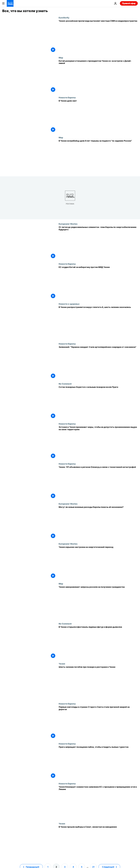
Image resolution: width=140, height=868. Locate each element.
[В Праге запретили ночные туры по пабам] (98, 763)
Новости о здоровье (69, 304)
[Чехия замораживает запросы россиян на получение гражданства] (98, 602)
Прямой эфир (129, 3)
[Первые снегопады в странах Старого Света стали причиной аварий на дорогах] (98, 722)
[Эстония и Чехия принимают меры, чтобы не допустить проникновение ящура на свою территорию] (98, 443)
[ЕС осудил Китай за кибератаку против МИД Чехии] (98, 283)
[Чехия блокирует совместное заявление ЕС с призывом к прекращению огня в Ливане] (98, 802)
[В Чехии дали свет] (98, 116)
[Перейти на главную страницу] (10, 3)
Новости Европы (67, 97)
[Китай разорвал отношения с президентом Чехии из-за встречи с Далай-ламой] (98, 76)
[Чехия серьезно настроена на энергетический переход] (98, 563)
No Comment (65, 384)
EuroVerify (64, 18)
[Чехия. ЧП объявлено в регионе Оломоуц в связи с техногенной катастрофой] (98, 483)
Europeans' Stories (68, 224)
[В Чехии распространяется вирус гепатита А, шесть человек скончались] (98, 323)
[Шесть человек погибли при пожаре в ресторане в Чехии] (98, 682)
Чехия (62, 664)
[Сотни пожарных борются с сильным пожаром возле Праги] (98, 403)
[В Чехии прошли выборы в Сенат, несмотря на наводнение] (98, 842)
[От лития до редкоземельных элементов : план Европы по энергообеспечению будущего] (98, 243)
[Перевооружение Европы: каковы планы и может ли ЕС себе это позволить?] (98, 523)
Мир (61, 58)
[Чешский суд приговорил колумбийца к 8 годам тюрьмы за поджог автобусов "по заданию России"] (98, 156)
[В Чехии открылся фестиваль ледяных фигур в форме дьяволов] (98, 642)
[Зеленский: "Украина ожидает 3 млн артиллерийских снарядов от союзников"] (98, 363)
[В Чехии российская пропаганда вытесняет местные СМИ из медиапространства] (98, 36)
